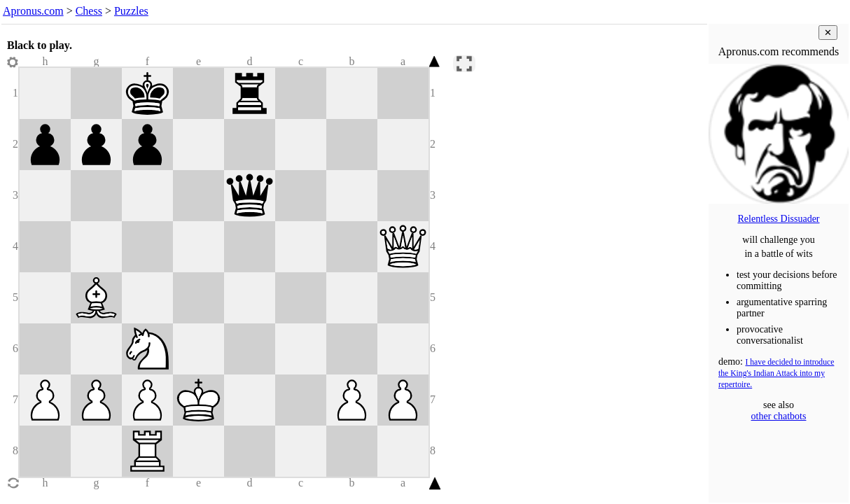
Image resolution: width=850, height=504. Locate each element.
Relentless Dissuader (778, 219)
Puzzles (131, 11)
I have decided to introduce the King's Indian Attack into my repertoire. (776, 373)
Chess (89, 11)
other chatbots (779, 416)
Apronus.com (33, 11)
